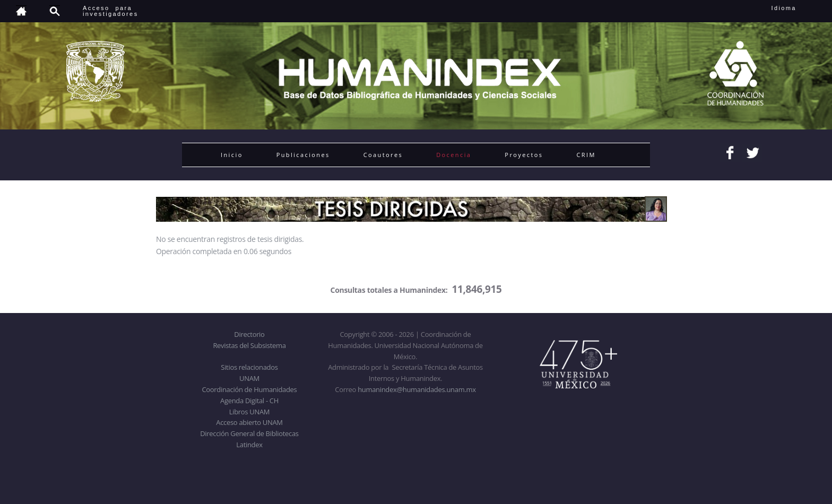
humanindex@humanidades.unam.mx (417, 389)
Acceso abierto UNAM (249, 422)
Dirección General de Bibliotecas (249, 433)
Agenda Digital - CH (249, 401)
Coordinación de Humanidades (250, 389)
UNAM (249, 378)
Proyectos (524, 155)
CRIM (586, 155)
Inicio (232, 155)
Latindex (249, 445)
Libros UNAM (249, 412)
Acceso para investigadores (111, 11)
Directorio (249, 334)
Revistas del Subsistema (249, 345)
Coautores (383, 155)
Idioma (797, 8)
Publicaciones (303, 155)
